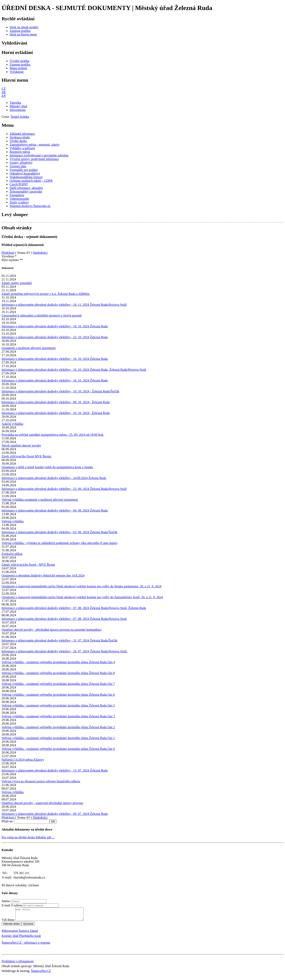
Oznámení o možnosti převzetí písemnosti (29, 348)
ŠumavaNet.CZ (41, 973)
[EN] (4, 96)
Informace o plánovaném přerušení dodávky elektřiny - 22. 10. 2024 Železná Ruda (55, 337)
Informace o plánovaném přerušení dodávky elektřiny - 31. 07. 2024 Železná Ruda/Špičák (59, 640)
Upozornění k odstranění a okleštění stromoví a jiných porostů (42, 315)
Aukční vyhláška (12, 424)
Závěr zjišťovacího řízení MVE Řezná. (27, 456)
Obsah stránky (17, 228)
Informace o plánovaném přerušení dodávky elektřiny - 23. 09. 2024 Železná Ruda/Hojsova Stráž (64, 489)
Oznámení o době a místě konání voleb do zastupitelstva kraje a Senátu (47, 467)
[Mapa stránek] (18, 68)
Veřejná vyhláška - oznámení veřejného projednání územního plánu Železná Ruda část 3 (58, 716)
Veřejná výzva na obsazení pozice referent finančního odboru (41, 781)
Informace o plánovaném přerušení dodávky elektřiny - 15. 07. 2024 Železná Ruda (55, 770)
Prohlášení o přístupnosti (18, 964)
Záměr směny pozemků (17, 283)
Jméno (6, 901)
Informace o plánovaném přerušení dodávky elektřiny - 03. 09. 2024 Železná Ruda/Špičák (59, 532)
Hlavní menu (15, 80)
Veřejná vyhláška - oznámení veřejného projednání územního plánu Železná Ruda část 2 (58, 727)
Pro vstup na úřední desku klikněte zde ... (28, 837)
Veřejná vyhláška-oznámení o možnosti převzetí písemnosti (40, 500)
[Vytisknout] (17, 72)
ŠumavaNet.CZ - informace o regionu (26, 945)
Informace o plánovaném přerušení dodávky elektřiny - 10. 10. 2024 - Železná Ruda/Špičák (60, 391)
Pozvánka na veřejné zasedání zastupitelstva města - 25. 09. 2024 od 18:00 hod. (53, 435)
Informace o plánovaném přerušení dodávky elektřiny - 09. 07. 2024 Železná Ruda (55, 814)
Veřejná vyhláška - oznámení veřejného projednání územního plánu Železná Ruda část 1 (58, 738)
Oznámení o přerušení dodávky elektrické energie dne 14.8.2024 (43, 575)
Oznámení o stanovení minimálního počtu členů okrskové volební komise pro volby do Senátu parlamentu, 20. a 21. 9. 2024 (81, 586)
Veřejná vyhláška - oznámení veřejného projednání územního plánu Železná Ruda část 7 (58, 684)
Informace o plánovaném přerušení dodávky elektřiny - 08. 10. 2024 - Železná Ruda (56, 402)
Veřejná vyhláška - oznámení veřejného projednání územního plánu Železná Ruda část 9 (58, 749)
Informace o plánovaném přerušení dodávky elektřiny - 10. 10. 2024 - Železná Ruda (56, 413)
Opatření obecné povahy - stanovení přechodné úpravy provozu (42, 803)
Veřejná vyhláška (13, 521)
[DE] (4, 92)
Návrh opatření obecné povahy (21, 445)
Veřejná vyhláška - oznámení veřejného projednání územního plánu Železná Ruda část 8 (58, 673)
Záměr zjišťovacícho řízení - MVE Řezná (28, 565)
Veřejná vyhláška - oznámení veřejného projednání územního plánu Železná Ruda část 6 (58, 695)
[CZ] (4, 89)
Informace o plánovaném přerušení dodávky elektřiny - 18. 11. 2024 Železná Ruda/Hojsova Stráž (64, 305)
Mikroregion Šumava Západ (20, 933)
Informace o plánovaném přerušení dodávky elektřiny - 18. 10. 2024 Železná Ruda (55, 326)
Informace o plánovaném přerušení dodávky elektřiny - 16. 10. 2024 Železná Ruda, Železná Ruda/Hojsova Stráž (74, 370)
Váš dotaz (8, 922)
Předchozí (8, 253)
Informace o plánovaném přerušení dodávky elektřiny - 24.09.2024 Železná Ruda (54, 478)
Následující (40, 253)
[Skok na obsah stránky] (24, 27)
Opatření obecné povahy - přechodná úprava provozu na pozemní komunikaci (52, 630)
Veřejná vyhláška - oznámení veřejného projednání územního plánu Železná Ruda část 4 (58, 662)
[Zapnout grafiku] (20, 31)
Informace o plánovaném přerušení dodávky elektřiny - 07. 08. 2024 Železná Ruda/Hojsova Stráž (64, 619)
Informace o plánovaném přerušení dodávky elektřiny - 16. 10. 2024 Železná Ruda (55, 359)
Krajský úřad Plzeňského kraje (21, 938)
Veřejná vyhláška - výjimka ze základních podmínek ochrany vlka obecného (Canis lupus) (59, 543)
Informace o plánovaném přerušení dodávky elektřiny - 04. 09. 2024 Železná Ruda (55, 510)
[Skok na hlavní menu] (23, 34)
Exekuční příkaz (12, 554)
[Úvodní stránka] (19, 61)
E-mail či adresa (12, 905)
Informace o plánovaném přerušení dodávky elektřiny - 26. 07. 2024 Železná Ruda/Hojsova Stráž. (65, 651)
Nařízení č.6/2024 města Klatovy (23, 760)
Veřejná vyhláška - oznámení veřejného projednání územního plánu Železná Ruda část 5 (58, 705)
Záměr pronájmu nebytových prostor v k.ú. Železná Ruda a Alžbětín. (46, 294)
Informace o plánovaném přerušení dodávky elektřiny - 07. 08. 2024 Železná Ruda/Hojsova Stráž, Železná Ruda (74, 608)
